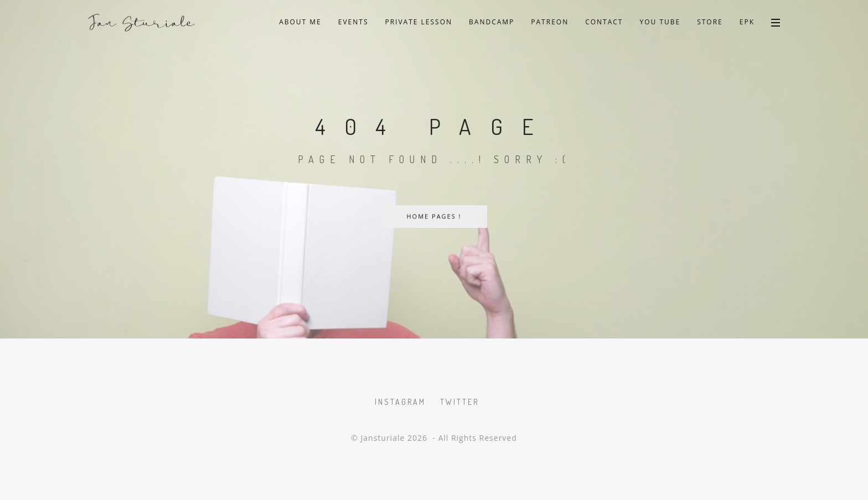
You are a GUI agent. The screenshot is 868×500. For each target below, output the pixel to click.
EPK (747, 22)
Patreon (550, 22)
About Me (300, 22)
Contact (604, 22)
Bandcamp (492, 22)
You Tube (660, 22)
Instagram (400, 402)
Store (710, 22)
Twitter (459, 402)
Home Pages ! (434, 217)
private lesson (418, 22)
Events (353, 22)
